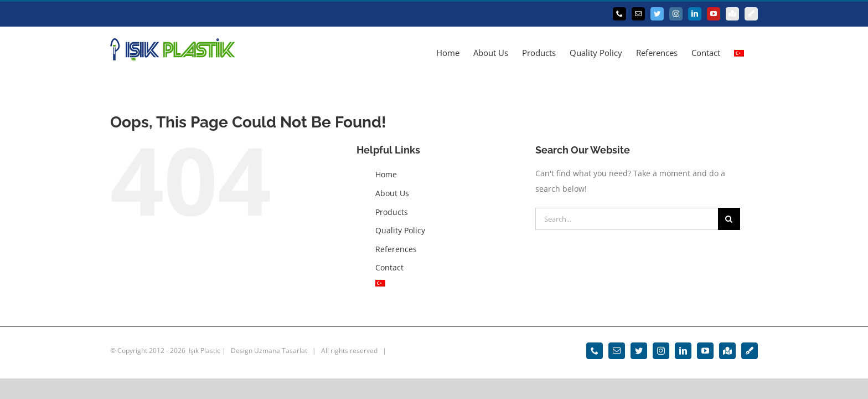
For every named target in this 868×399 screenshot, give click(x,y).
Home (386, 174)
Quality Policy (400, 230)
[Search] (729, 219)
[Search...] (627, 219)
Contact (389, 267)
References (396, 249)
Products (392, 212)
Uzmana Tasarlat (281, 351)
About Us (392, 193)
